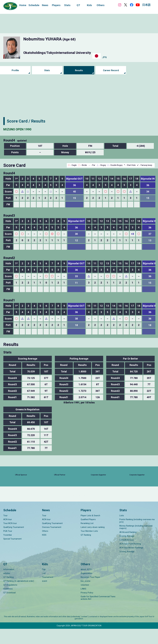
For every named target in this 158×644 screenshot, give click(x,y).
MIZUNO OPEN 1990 (22, 129)
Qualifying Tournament (14, 542)
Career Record (111, 70)
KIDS (44, 550)
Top (44, 585)
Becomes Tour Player (90, 592)
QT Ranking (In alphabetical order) (19, 596)
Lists (122, 531)
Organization (86, 588)
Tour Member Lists (89, 546)
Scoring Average (127, 551)
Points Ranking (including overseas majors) (137, 536)
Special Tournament (12, 554)
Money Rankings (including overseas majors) (136, 542)
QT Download (9, 608)
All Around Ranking (128, 547)
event (45, 596)
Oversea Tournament (52, 542)
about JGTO (86, 585)
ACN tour (8, 534)
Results (79, 70)
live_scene (86, 596)
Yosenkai (7, 550)
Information (9, 585)
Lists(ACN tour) (127, 555)
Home (23, 5)
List (44, 588)
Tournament (48, 592)
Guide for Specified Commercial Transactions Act (98, 613)
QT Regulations (10, 600)
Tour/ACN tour (10, 538)
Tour (5, 531)
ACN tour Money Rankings (131, 563)
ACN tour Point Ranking (130, 559)
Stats (47, 70)
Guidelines (8, 604)
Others (45, 546)
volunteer (85, 600)
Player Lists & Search (90, 531)
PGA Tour (8, 546)
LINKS (83, 604)
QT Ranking (86, 550)
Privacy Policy (87, 608)
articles (7, 588)
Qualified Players (88, 534)
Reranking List (87, 538)
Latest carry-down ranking (93, 542)
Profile (15, 70)
